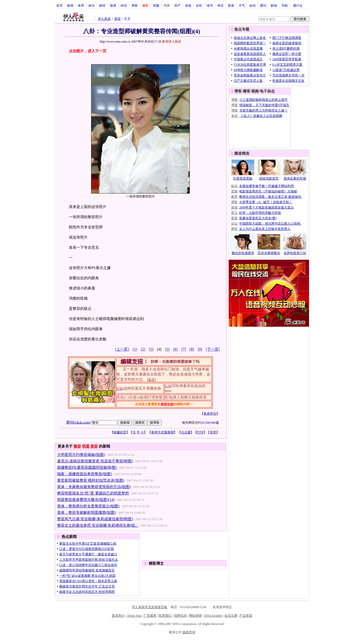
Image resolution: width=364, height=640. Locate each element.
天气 (242, 5)
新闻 (70, 5)
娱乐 (92, 5)
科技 (124, 5)
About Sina (134, 616)
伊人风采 (104, 19)
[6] (176, 349)
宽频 (156, 5)
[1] (135, 349)
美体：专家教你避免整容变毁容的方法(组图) (94, 487)
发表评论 (210, 414)
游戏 (188, 5)
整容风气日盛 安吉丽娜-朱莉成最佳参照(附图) (95, 519)
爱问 (263, 5)
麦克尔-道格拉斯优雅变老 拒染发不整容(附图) (95, 461)
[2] (143, 349)
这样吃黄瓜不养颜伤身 (142, 388)
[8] (192, 349)
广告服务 (150, 616)
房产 (177, 5)
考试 (220, 5)
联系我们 (165, 616)
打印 (200, 432)
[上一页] (122, 349)
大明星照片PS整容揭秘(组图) (81, 455)
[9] (200, 349)
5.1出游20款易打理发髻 (144, 397)
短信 (252, 5)
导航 (285, 5)
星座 (231, 5)
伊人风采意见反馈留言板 (150, 607)
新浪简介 (118, 616)
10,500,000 (209, 423)
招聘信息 (180, 616)
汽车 (167, 5)
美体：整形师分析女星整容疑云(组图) (88, 506)
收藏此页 (120, 432)
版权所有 (189, 632)
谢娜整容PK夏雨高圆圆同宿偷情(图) (87, 468)
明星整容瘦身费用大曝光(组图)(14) (86, 500)
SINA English (213, 616)
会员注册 (231, 616)
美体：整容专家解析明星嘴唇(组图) (86, 513)
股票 (113, 5)
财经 (102, 5)
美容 (117, 19)
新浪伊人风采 (172, 42)
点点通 (186, 432)
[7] (184, 349)
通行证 (298, 5)
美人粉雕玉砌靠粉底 (190, 397)
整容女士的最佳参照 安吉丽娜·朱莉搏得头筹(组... (98, 525)
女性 (199, 5)
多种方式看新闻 (162, 432)
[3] (151, 349)
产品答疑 (246, 616)
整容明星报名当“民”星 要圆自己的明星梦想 (93, 493)
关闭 (213, 432)
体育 (81, 5)
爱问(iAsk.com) (78, 422)
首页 (60, 5)
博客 (135, 5)
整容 (77, 446)
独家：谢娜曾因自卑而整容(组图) (85, 474)
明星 (86, 446)
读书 (210, 5)
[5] (167, 349)
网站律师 (195, 616)
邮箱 (274, 5)
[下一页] (213, 349)
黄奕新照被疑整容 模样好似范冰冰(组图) (91, 480)
